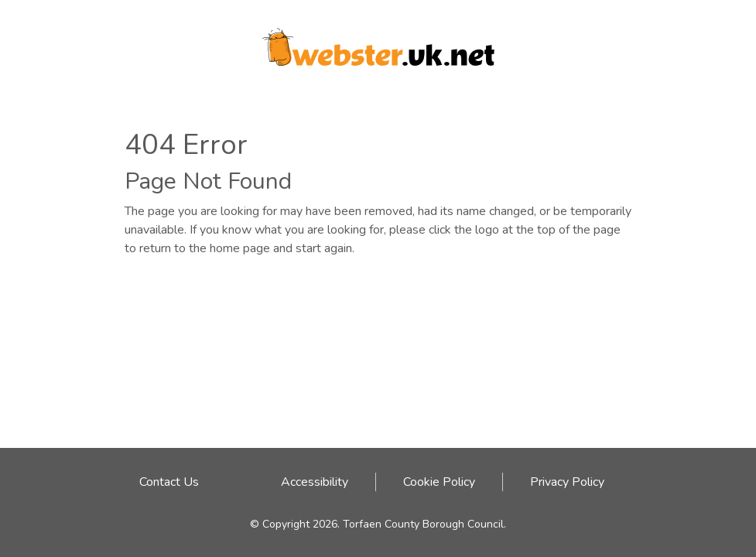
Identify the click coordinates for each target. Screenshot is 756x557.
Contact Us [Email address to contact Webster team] (169, 482)
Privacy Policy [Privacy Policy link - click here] (567, 482)
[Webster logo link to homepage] (378, 42)
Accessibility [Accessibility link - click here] (315, 482)
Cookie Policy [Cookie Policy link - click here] (439, 482)
